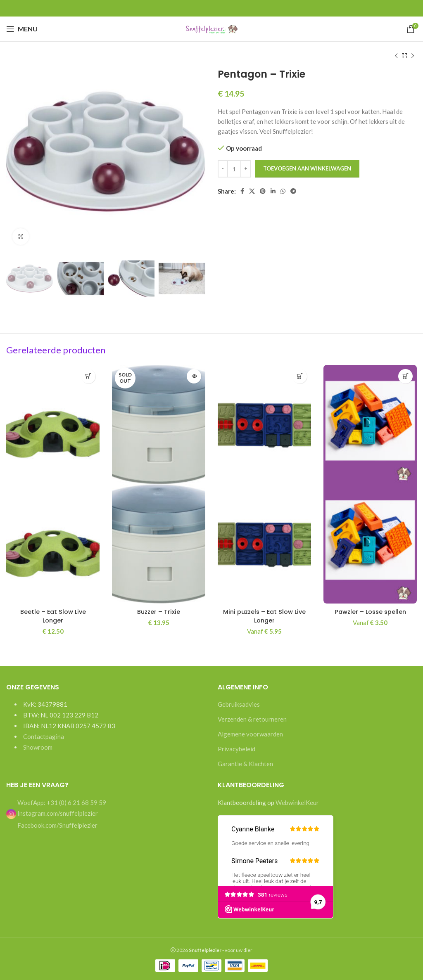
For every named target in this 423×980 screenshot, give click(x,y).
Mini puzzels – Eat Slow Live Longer (264, 616)
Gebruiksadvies (239, 704)
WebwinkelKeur (297, 802)
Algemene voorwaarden (250, 734)
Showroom (38, 747)
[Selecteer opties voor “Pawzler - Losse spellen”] (405, 376)
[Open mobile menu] (22, 29)
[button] (88, 376)
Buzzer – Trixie (159, 612)
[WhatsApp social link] (283, 191)
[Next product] (413, 56)
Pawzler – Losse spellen (370, 612)
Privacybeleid (236, 749)
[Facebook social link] (242, 191)
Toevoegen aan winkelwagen (307, 168)
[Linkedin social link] (273, 191)
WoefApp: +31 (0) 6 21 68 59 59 (61, 802)
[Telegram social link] (293, 191)
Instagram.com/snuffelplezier (52, 813)
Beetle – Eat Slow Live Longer (53, 616)
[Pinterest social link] (263, 191)
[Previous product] (396, 56)
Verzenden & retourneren (252, 719)
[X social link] (252, 191)
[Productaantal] (234, 169)
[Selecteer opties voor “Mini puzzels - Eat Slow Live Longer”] (300, 376)
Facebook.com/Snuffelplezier (57, 825)
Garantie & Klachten (245, 764)
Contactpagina (44, 736)
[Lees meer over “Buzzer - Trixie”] (194, 376)
